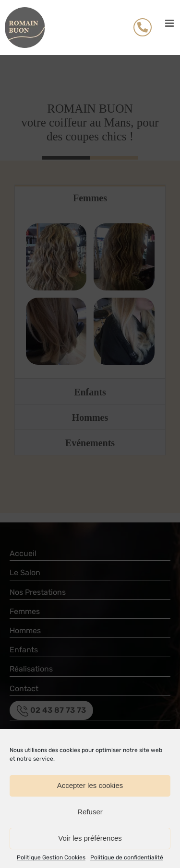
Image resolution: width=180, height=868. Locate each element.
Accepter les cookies (90, 785)
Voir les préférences (90, 838)
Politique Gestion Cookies (51, 857)
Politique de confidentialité (127, 857)
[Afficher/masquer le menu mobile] (170, 23)
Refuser (90, 812)
